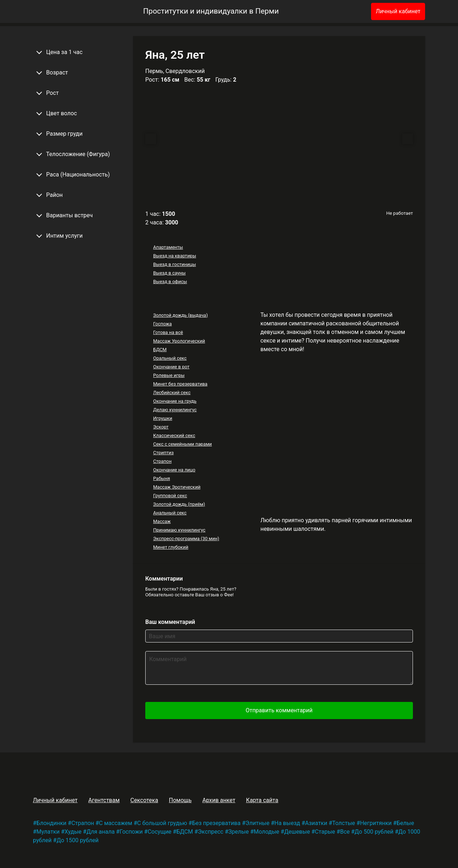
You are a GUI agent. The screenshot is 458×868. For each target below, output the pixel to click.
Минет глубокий (171, 547)
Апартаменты (168, 247)
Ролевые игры (169, 375)
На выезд (287, 823)
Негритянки (376, 823)
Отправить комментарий (279, 710)
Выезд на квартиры (175, 256)
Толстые (343, 823)
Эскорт (161, 427)
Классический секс (174, 435)
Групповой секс (170, 496)
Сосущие (160, 832)
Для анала (101, 832)
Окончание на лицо (174, 470)
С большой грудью (162, 823)
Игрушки (163, 418)
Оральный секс (170, 358)
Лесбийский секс (172, 392)
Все (345, 832)
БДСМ (160, 350)
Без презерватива (216, 823)
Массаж (162, 521)
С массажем (116, 823)
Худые (73, 832)
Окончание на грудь (175, 401)
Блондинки (52, 823)
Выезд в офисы (170, 282)
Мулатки (48, 832)
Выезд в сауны (169, 273)
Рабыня (162, 478)
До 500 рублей (374, 832)
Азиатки (316, 823)
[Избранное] (354, 11)
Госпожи (131, 832)
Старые (325, 832)
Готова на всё (168, 332)
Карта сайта (262, 800)
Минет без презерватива (180, 384)
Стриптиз (163, 453)
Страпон (162, 461)
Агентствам (104, 800)
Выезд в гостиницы (175, 264)
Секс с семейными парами (182, 444)
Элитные (257, 823)
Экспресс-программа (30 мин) (186, 539)
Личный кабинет (398, 11)
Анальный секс (170, 513)
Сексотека (144, 800)
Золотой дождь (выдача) (181, 315)
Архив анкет (219, 800)
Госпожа (162, 324)
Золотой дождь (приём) (179, 504)
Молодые (266, 832)
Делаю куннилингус (175, 410)
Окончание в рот (171, 367)
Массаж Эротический (177, 487)
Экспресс (211, 832)
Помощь (180, 800)
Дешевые (297, 832)
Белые (405, 823)
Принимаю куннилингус (179, 530)
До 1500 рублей (77, 840)
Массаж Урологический (179, 341)
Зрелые (238, 832)
